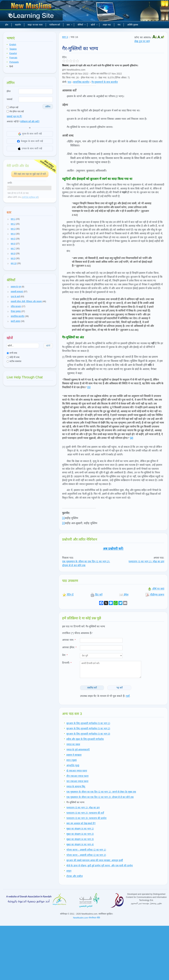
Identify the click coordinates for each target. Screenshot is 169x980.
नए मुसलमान (32, 12)
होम (7, 25)
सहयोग (18, 25)
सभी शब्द (12, 353)
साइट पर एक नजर (35, 25)
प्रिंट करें (96, 595)
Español (13, 53)
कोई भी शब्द (13, 357)
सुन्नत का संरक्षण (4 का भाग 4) (80, 844)
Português (14, 62)
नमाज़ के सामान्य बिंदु (76, 786)
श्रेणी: (65, 82)
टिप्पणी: (67, 663)
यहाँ (128, 696)
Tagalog (13, 49)
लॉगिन (48, 107)
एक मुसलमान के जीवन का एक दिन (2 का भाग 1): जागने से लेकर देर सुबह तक (101, 792)
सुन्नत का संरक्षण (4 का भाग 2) (80, 834)
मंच (119, 25)
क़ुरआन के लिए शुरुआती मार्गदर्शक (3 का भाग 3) (88, 734)
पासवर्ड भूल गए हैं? (14, 116)
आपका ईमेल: (69, 647)
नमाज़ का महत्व (73, 744)
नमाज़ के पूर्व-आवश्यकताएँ (78, 750)
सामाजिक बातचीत (81, 82)
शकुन (69, 871)
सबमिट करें (92, 688)
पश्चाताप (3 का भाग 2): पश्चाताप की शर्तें (85, 813)
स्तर (70, 25)
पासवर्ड (9, 99)
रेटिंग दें (68, 595)
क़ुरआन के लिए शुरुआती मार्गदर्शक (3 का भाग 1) (88, 723)
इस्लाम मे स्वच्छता (74, 755)
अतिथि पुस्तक (133, 25)
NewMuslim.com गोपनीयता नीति (87, 918)
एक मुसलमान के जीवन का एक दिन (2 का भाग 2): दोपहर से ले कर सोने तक (100, 797)
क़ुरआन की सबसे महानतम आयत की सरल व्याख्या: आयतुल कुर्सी (95, 860)
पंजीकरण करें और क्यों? (30, 122)
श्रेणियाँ (82, 25)
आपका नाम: (69, 640)
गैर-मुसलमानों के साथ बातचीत (105, 82)
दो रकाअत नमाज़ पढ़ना (77, 771)
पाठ (69, 82)
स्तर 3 (65, 37)
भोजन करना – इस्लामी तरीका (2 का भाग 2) (86, 855)
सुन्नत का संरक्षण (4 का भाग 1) (80, 829)
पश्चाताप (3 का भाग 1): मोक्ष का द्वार (146, 561)
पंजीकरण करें (55, 25)
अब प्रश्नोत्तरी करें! (113, 549)
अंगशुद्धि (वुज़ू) (73, 765)
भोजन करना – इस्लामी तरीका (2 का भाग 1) (86, 850)
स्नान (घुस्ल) (72, 760)
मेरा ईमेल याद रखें (15, 111)
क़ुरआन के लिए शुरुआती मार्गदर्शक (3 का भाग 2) (88, 728)
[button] (8, 219)
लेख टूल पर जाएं (142, 41)
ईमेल (9, 91)
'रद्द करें (119, 688)
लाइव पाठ (107, 25)
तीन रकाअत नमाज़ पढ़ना (78, 776)
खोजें (94, 25)
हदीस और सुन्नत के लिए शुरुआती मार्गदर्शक (85, 739)
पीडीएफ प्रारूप (155, 595)
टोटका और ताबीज (75, 876)
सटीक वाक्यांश (14, 361)
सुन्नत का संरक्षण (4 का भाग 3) (80, 839)
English (13, 45)
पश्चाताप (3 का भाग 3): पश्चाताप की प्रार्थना (86, 818)
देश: (65, 655)
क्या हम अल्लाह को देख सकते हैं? (81, 823)
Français (13, 58)
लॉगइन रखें (12, 107)
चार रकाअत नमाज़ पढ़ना (77, 781)
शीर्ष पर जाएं (156, 589)
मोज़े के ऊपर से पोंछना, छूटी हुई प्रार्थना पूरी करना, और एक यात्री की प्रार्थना (100, 866)
